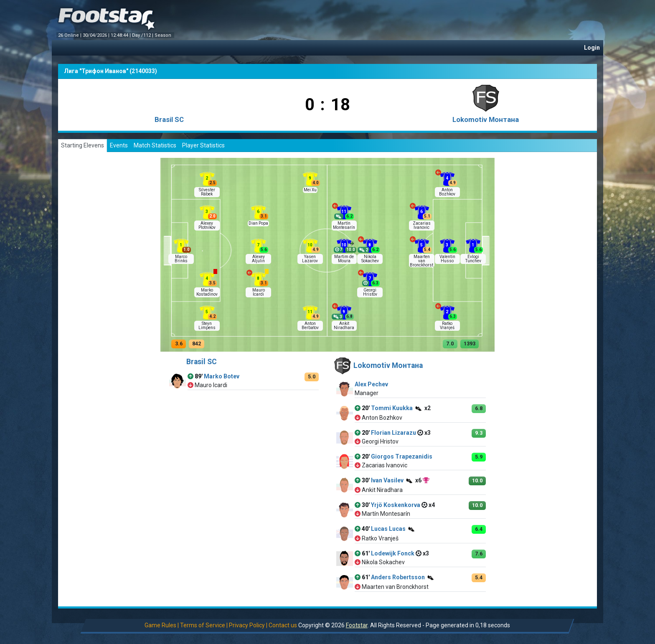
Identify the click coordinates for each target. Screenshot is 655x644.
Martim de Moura (344, 259)
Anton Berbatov (310, 326)
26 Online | (70, 35)
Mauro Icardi (259, 292)
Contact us (283, 625)
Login (592, 48)
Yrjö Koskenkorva (396, 505)
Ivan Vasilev (387, 480)
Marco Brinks (181, 259)
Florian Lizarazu (394, 433)
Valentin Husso (447, 259)
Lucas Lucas (388, 529)
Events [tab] (119, 145)
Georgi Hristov (370, 292)
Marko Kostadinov (207, 292)
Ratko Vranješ (447, 326)
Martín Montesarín (344, 225)
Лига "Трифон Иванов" (96, 71)
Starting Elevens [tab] (83, 145)
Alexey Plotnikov (207, 225)
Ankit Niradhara (344, 326)
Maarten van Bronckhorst (421, 261)
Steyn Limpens (207, 326)
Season (164, 35)
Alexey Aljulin (258, 259)
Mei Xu (310, 190)
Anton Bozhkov (447, 192)
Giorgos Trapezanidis (402, 456)
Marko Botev (222, 376)
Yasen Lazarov (310, 259)
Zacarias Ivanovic (422, 225)
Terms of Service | (204, 625)
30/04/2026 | (97, 35)
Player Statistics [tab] (203, 145)
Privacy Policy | (248, 625)
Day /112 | (143, 35)
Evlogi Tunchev (473, 259)
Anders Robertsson (398, 577)
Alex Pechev (371, 384)
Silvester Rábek (207, 192)
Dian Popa (258, 223)
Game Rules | (162, 625)
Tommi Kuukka (392, 408)
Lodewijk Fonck (393, 553)
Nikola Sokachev (370, 259)
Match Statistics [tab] (155, 145)
